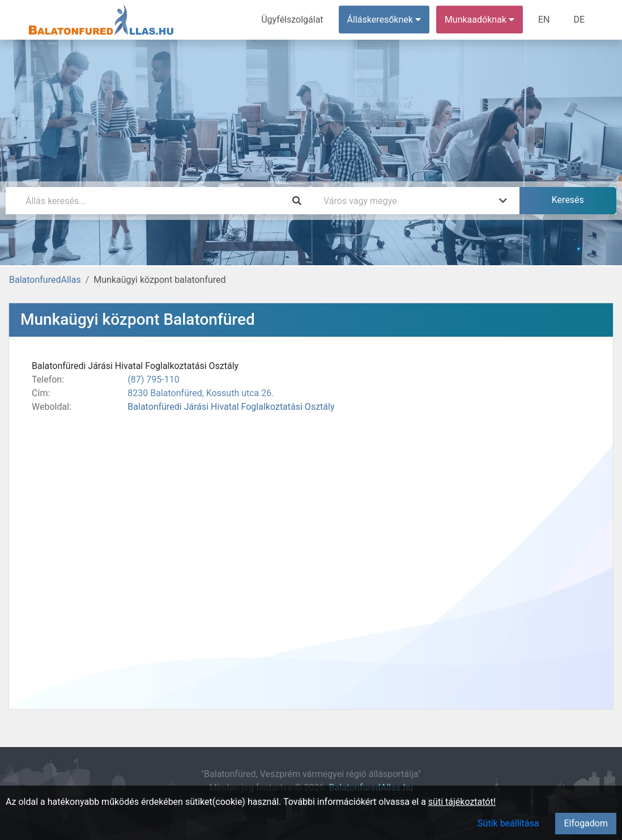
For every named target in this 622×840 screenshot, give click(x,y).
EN (544, 20)
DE (579, 20)
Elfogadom (586, 823)
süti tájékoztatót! (462, 802)
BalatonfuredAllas (45, 280)
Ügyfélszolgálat (292, 20)
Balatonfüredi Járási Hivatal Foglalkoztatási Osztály (231, 407)
